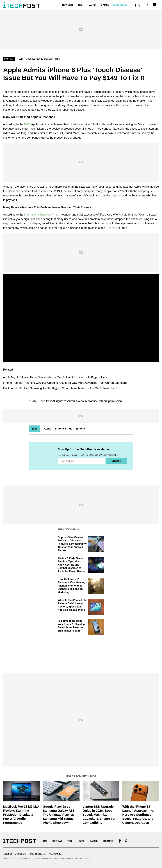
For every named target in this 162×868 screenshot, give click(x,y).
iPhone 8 (111, 228)
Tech (81, 5)
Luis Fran (9, 59)
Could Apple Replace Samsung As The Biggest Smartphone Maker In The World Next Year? (60, 388)
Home (44, 841)
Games (105, 5)
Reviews (67, 5)
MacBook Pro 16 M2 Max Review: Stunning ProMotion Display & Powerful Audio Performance (21, 815)
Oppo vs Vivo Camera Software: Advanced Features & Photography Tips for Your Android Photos (72, 544)
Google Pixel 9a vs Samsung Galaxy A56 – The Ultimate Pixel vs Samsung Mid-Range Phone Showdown (60, 815)
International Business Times (42, 215)
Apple (47, 429)
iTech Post (45, 401)
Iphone (81, 429)
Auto (92, 5)
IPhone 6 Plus (64, 429)
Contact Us (20, 854)
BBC (27, 124)
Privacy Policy (54, 854)
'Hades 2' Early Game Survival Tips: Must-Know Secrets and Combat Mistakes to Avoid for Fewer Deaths (72, 565)
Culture (108, 841)
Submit (116, 461)
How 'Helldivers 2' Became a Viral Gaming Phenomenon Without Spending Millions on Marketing (72, 586)
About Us (8, 854)
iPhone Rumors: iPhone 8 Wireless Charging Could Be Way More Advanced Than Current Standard (65, 383)
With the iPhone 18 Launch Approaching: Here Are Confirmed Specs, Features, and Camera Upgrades (138, 815)
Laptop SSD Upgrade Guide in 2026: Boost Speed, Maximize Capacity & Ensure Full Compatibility (100, 815)
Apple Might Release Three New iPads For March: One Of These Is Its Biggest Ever (55, 377)
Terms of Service (37, 854)
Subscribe (120, 5)
